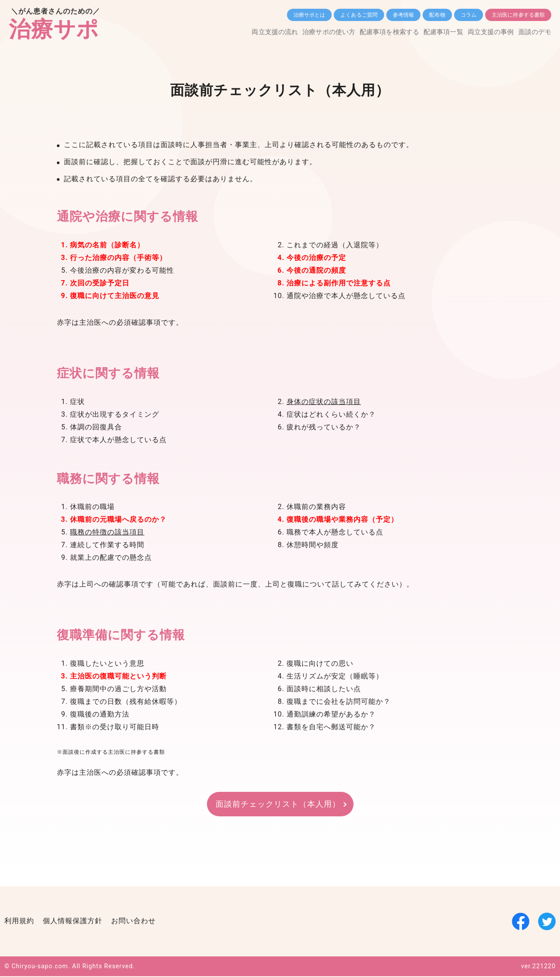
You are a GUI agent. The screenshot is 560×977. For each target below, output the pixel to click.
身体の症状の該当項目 (324, 402)
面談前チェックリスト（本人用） (278, 804)
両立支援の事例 (483, 32)
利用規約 (19, 922)
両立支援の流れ (236, 32)
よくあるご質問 (359, 15)
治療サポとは (310, 15)
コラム (469, 15)
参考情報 (403, 15)
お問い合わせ (133, 922)
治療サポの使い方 (298, 32)
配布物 (437, 15)
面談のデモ (534, 32)
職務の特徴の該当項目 (107, 533)
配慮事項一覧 (428, 32)
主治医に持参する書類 (518, 15)
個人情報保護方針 (73, 922)
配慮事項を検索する (366, 32)
